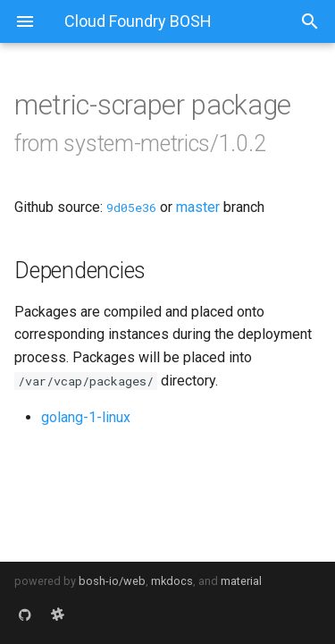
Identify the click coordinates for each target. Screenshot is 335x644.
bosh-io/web (112, 581)
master (198, 207)
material (241, 581)
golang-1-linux (86, 417)
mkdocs (172, 581)
